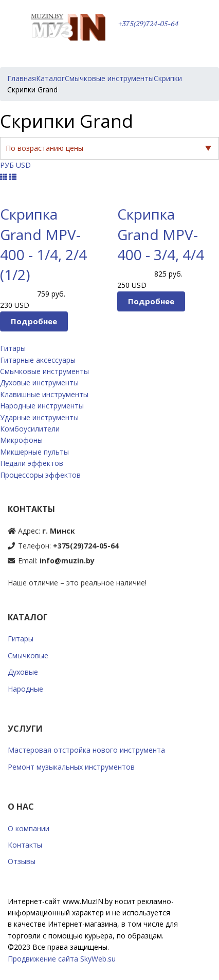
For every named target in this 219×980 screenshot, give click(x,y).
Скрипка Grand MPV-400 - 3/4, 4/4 (161, 234)
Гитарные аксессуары (38, 360)
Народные (25, 689)
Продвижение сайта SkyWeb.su (62, 959)
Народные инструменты (42, 406)
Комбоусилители (30, 429)
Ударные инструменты (39, 417)
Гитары (13, 348)
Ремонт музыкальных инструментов (71, 767)
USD (23, 165)
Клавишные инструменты (44, 394)
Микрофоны (21, 440)
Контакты (25, 845)
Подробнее (34, 321)
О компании (29, 828)
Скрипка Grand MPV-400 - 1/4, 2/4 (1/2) (43, 244)
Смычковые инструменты (44, 371)
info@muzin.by (67, 561)
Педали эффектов (32, 463)
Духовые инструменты (39, 383)
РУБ (7, 165)
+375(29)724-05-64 (148, 24)
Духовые (23, 672)
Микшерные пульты (34, 452)
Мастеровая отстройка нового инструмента (86, 750)
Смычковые (28, 655)
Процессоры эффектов (40, 475)
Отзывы (22, 861)
